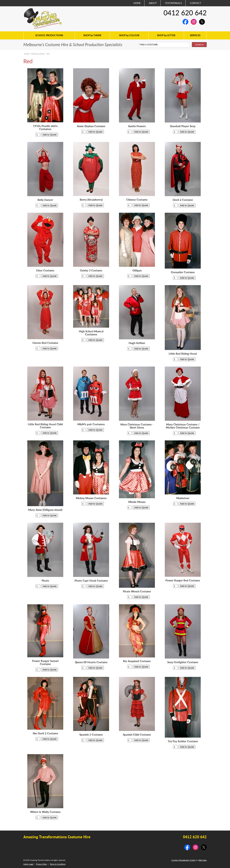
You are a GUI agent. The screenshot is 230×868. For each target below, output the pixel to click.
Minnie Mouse (137, 502)
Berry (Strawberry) (91, 200)
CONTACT (195, 3)
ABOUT (153, 3)
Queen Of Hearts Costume (91, 662)
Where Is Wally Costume (45, 812)
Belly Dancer (45, 200)
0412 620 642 (185, 13)
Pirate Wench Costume (137, 591)
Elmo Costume (45, 270)
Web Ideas (203, 860)
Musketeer (183, 498)
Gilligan (137, 270)
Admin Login (28, 864)
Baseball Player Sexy (183, 126)
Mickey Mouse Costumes (91, 498)
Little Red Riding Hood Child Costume (45, 426)
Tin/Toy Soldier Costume (183, 741)
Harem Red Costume (45, 343)
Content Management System (183, 860)
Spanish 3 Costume (91, 735)
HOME (137, 3)
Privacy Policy (42, 864)
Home (27, 53)
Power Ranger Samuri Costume (45, 662)
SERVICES (195, 35)
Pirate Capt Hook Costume (91, 581)
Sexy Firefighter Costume (183, 662)
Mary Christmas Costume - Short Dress (137, 426)
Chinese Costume (137, 200)
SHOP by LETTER (166, 35)
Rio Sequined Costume (137, 661)
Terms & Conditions (58, 864)
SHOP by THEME (92, 35)
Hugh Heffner (137, 343)
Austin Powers (137, 126)
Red (48, 53)
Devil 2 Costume (183, 200)
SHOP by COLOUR (129, 35)
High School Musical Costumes (91, 333)
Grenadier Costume (183, 272)
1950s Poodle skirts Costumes (45, 128)
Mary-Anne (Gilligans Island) (45, 510)
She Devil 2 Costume (45, 733)
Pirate (45, 581)
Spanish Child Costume (137, 735)
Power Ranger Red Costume (183, 580)
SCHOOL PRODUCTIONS (49, 35)
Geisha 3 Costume (91, 270)
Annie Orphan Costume (91, 126)
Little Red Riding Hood (183, 354)
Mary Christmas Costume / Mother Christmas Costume (183, 426)
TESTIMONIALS (173, 3)
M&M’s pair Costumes (91, 424)
